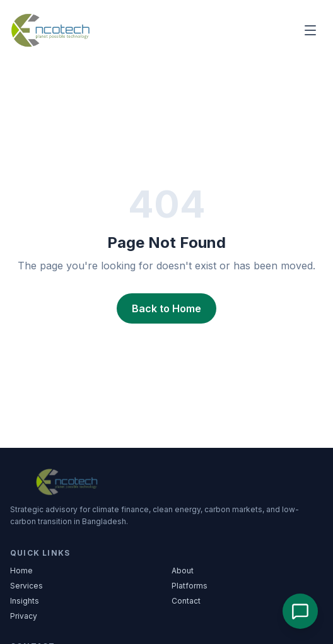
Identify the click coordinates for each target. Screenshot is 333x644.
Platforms (190, 586)
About (183, 571)
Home (21, 571)
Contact (186, 601)
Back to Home (166, 308)
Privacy (24, 616)
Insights (25, 601)
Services (26, 586)
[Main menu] (310, 30)
